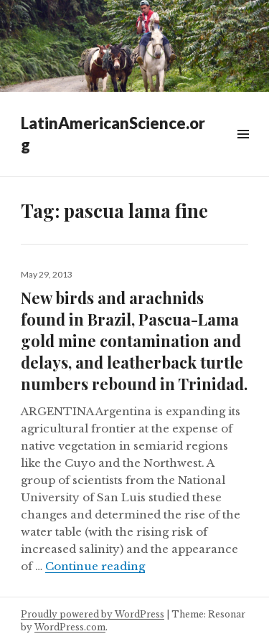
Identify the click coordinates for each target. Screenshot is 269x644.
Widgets (243, 150)
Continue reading (95, 566)
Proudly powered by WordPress (93, 614)
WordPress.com (70, 627)
